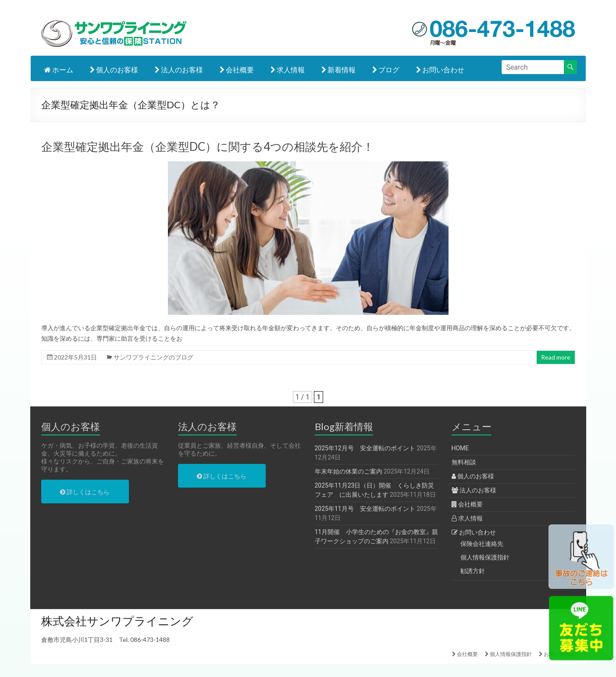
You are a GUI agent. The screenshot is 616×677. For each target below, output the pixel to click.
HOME (460, 448)
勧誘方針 (473, 571)
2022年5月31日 (75, 357)
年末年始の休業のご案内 (349, 471)
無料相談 (464, 462)
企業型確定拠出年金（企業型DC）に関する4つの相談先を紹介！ (208, 146)
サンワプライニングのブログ (153, 357)
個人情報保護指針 (485, 557)
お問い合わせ (440, 69)
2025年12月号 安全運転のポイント (365, 448)
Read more (556, 357)
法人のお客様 (179, 69)
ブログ (386, 69)
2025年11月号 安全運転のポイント (365, 509)
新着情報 (338, 69)
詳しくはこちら (85, 492)
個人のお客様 (114, 69)
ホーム (59, 69)
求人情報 (288, 69)
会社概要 (237, 69)
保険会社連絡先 (482, 544)
